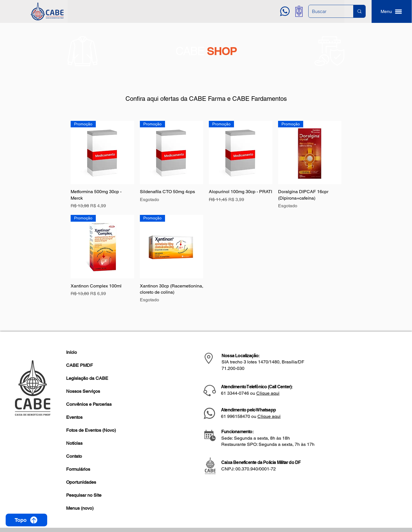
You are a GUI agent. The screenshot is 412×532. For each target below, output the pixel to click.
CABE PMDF (80, 365)
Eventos (74, 417)
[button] (392, 11)
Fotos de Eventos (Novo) (91, 430)
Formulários (78, 469)
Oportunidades (81, 482)
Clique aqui (268, 393)
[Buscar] (327, 11)
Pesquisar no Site (84, 495)
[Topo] (26, 520)
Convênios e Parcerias (89, 404)
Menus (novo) (80, 508)
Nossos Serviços (83, 391)
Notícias (74, 443)
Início (71, 352)
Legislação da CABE (87, 378)
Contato (74, 456)
